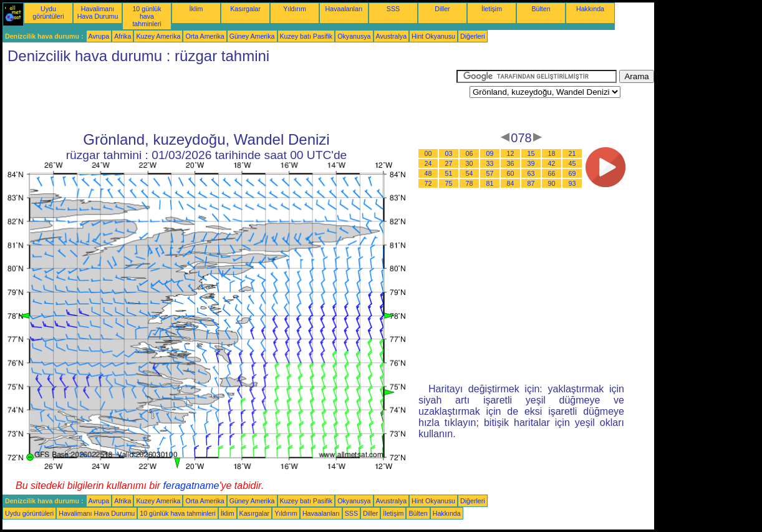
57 (490, 173)
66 (552, 173)
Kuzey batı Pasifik (306, 36)
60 (511, 173)
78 (470, 183)
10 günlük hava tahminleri (147, 16)
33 (490, 163)
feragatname (191, 486)
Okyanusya (354, 36)
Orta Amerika (205, 36)
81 (490, 183)
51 (449, 173)
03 (449, 153)
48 (428, 173)
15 (531, 153)
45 (572, 163)
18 (552, 153)
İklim (196, 9)
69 (572, 173)
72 (428, 183)
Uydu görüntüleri (48, 12)
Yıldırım (295, 9)
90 (552, 183)
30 (470, 163)
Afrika (123, 36)
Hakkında (590, 9)
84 (511, 183)
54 (470, 173)
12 (511, 153)
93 (572, 183)
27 (449, 163)
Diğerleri (473, 36)
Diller (442, 9)
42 (552, 163)
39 (531, 163)
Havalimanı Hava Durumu (98, 12)
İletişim (492, 9)
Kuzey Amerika (158, 36)
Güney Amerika (252, 36)
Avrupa (99, 36)
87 (531, 183)
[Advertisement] (229, 98)
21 (572, 153)
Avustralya (392, 36)
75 (449, 183)
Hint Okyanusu (433, 36)
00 (428, 153)
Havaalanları (344, 9)
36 (511, 163)
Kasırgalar (245, 9)
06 (470, 153)
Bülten (541, 9)
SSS (393, 9)
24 (428, 163)
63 (531, 173)
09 (490, 153)
